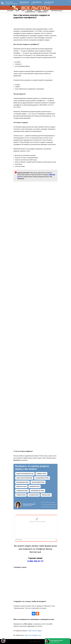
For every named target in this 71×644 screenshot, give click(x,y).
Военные (46, 11)
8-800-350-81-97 (35, 561)
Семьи (17, 11)
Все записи (10, 11)
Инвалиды (38, 11)
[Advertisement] (35, 23)
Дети (23, 11)
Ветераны (30, 11)
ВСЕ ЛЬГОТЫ (35, 8)
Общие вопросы (42, 12)
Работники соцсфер (57, 11)
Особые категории (30, 12)
